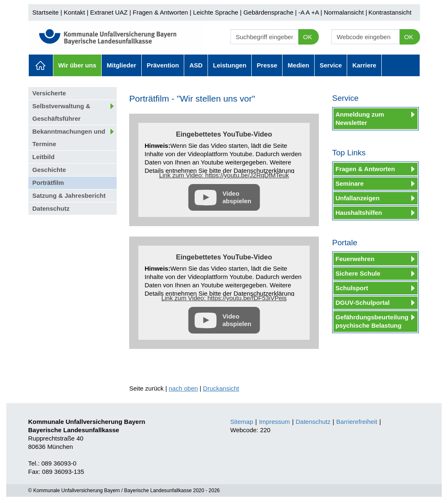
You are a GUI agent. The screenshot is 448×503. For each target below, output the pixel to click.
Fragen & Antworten (160, 12)
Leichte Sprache (215, 12)
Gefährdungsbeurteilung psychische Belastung (372, 321)
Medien (298, 65)
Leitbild (44, 157)
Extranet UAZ (109, 12)
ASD (196, 65)
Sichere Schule (358, 273)
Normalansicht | (345, 12)
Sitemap (242, 422)
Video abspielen (237, 197)
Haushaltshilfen (359, 213)
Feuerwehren (355, 259)
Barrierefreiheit (357, 422)
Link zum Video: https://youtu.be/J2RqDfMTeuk (224, 175)
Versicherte (49, 93)
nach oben (183, 388)
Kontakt (74, 12)
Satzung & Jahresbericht (69, 195)
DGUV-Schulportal (363, 303)
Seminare (350, 183)
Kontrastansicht (390, 12)
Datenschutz (51, 208)
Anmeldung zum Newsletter (360, 118)
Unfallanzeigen (358, 198)
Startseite (46, 12)
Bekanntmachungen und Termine (69, 138)
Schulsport (352, 288)
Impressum (274, 422)
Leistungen (230, 65)
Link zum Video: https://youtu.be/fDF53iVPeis (224, 298)
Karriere (364, 65)
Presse (267, 65)
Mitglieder (121, 65)
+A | (316, 12)
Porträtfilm (48, 183)
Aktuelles (41, 65)
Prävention (163, 65)
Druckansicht (221, 388)
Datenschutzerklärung (264, 171)
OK (308, 37)
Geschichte (49, 170)
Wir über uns (78, 65)
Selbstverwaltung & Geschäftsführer (61, 112)
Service (331, 65)
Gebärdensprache (268, 12)
